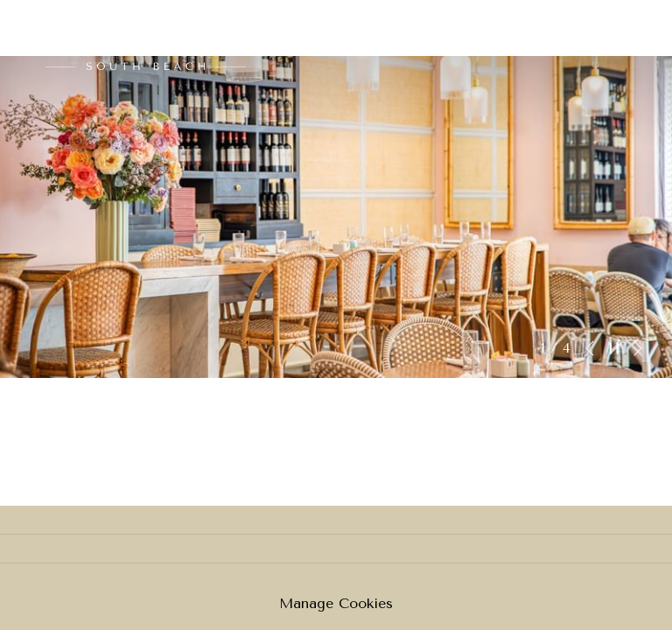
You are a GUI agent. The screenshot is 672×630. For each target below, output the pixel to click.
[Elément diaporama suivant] (638, 348)
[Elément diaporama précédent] (590, 348)
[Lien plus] (626, 28)
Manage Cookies (336, 603)
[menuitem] (450, 28)
